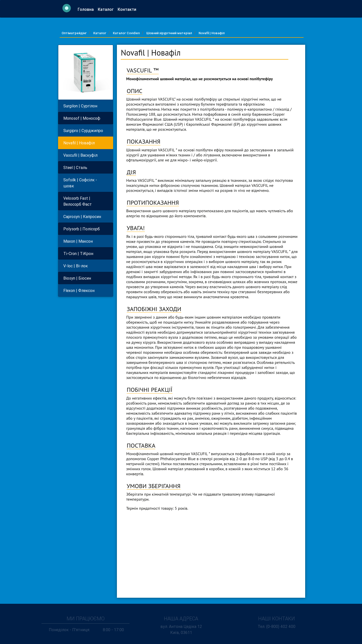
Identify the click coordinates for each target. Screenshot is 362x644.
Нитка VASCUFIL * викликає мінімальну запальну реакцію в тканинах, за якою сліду (199, 180)
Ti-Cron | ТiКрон (78, 253)
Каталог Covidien (126, 33)
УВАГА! (136, 228)
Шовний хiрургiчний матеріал (169, 33)
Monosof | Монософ (82, 118)
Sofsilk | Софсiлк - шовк (80, 183)
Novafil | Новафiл (212, 33)
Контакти (128, 10)
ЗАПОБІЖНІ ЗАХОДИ (154, 309)
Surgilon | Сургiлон (80, 106)
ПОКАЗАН (140, 141)
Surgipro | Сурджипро (83, 131)
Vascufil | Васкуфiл (80, 155)
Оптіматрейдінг (74, 33)
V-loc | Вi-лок (76, 266)
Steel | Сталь (75, 167)
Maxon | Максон (78, 241)
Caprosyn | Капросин (82, 217)
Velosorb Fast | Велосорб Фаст (78, 201)
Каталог (107, 10)
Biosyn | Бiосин (77, 278)
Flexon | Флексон (79, 290)
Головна (87, 10)
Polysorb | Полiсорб (82, 229)
